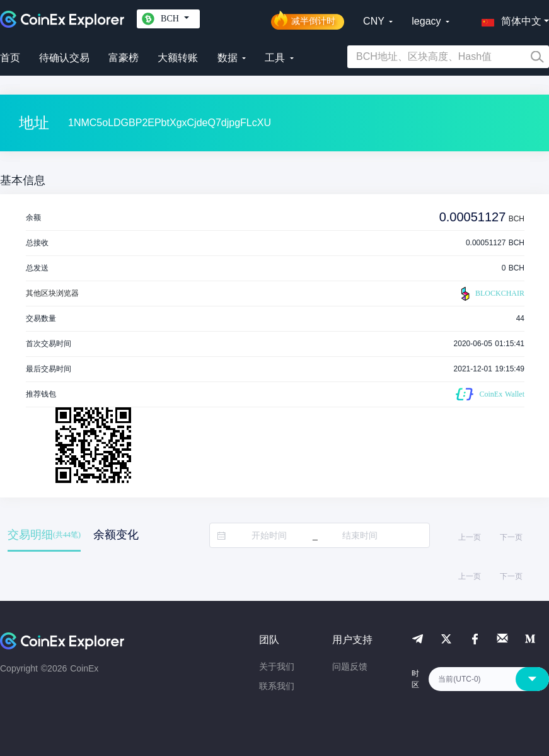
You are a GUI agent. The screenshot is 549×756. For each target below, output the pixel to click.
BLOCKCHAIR (491, 294)
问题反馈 (350, 666)
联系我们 (277, 686)
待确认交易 (64, 58)
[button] (509, 19)
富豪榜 (124, 58)
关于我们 (277, 666)
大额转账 (178, 58)
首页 (10, 58)
